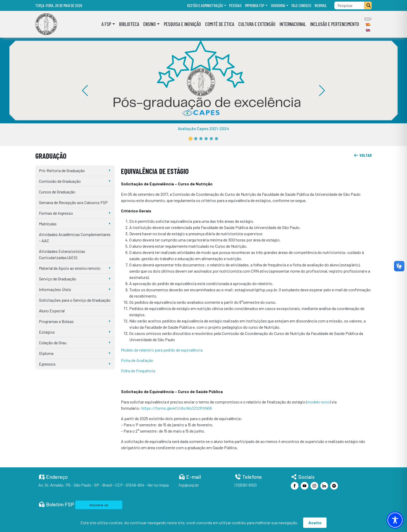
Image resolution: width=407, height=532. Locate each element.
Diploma (46, 353)
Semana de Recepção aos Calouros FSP (73, 202)
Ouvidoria (278, 5)
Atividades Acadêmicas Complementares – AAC (75, 237)
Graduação (51, 156)
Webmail (321, 5)
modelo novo (318, 402)
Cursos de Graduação (57, 192)
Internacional (293, 24)
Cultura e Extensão (257, 24)
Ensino (150, 24)
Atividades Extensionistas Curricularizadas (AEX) (62, 254)
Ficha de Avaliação (137, 360)
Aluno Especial (52, 311)
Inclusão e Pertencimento (335, 24)
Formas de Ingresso (56, 213)
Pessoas (235, 5)
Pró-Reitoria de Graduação (62, 170)
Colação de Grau (53, 343)
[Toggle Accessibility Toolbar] (395, 520)
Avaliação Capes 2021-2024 (203, 128)
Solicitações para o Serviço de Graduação (75, 300)
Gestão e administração (205, 5)
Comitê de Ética (220, 24)
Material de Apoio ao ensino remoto (70, 268)
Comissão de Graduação (60, 181)
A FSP (106, 24)
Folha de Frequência (138, 371)
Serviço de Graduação (58, 279)
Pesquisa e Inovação (182, 24)
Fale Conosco (301, 5)
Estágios (47, 332)
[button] (191, 139)
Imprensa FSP (255, 5)
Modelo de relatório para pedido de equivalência (162, 350)
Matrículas (48, 224)
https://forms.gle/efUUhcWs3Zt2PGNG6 (177, 408)
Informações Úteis (55, 289)
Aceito (315, 523)
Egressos (47, 364)
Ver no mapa (158, 485)
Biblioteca (129, 24)
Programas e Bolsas (56, 321)
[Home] (46, 24)
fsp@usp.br (189, 485)
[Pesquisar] (368, 5)
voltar (363, 155)
